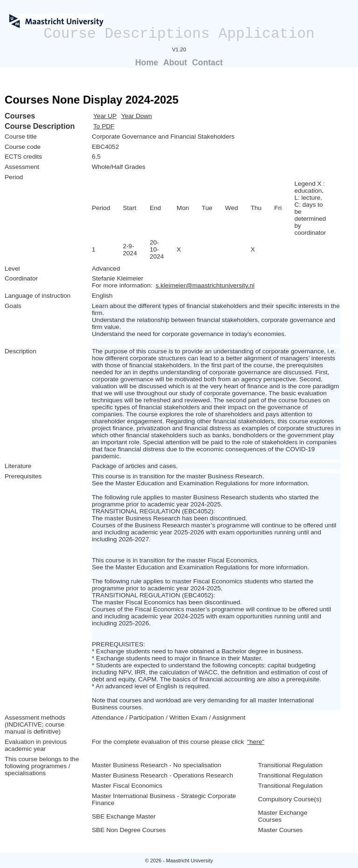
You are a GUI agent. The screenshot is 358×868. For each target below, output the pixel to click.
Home (147, 63)
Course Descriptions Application (179, 34)
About (175, 63)
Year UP (105, 116)
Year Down (137, 116)
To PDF (104, 126)
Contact (207, 63)
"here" (256, 742)
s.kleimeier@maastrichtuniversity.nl (205, 285)
